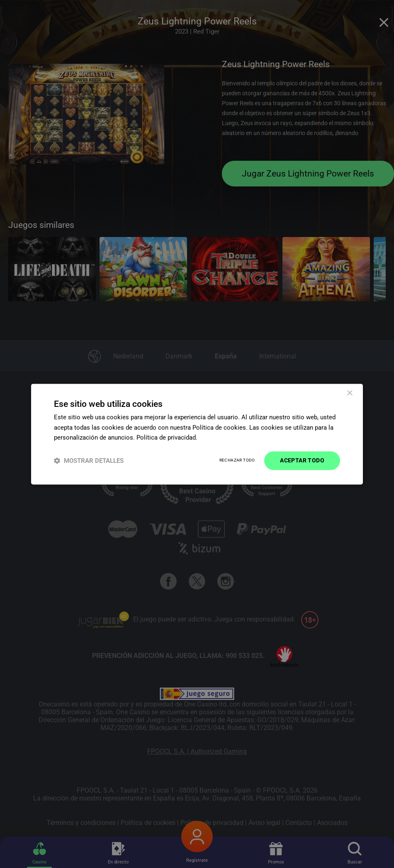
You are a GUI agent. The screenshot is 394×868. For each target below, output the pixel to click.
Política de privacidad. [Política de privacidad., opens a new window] (167, 438)
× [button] (349, 393)
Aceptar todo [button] (302, 460)
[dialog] (197, 434)
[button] (89, 461)
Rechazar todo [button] (237, 461)
